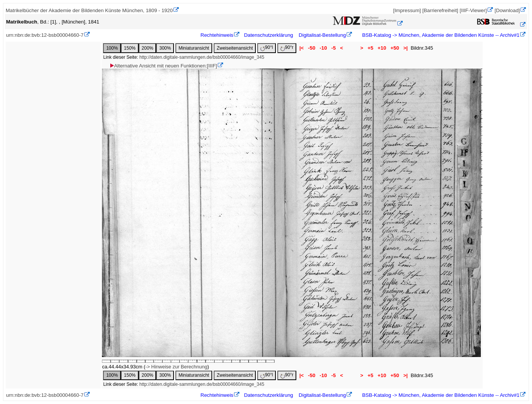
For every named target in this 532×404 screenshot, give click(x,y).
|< (301, 48)
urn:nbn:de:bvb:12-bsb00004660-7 (45, 35)
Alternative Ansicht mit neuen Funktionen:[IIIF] (163, 66)
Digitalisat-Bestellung (322, 35)
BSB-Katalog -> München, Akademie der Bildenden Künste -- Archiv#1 (440, 35)
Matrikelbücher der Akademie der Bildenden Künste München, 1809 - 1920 (89, 10)
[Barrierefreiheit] (440, 10)
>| (406, 48)
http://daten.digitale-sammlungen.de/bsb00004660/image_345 (202, 57)
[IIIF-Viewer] (473, 10)
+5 (370, 48)
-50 (312, 48)
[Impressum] (407, 10)
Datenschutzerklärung (269, 35)
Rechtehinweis (217, 35)
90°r (287, 48)
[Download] (507, 10)
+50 (395, 48)
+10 (382, 48)
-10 (323, 48)
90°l (267, 48)
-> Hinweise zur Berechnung (177, 367)
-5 (334, 48)
